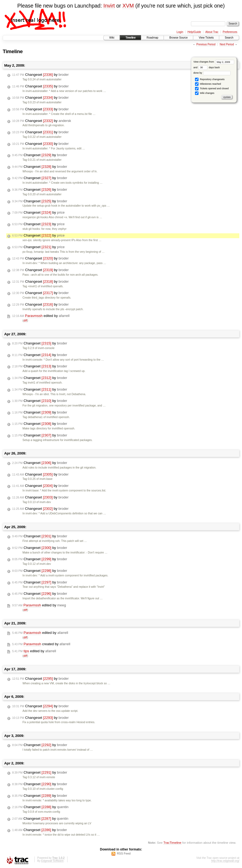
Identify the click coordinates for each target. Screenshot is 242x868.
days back (209, 67)
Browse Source (179, 38)
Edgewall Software (52, 861)
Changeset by (40, 75)
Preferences (230, 32)
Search (229, 38)
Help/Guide (194, 32)
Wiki (112, 38)
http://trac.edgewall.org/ (225, 861)
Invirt (109, 6)
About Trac (212, 32)
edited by (41, 316)
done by (212, 73)
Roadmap (152, 38)
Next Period (227, 44)
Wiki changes (205, 93)
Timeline (130, 38)
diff (25, 321)
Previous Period (206, 44)
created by (41, 644)
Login (180, 32)
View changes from (214, 62)
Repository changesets (210, 79)
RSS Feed (124, 853)
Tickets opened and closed (212, 89)
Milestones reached (208, 84)
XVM (128, 6)
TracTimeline (172, 843)
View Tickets (206, 38)
